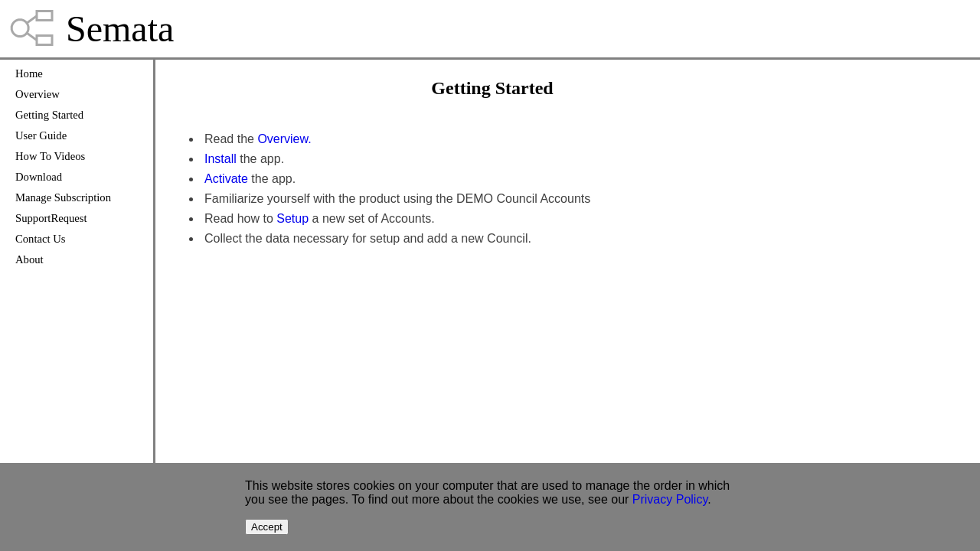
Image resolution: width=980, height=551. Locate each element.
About (29, 259)
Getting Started (49, 115)
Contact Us (41, 239)
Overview (38, 94)
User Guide (41, 135)
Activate (226, 179)
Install (220, 159)
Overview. (284, 139)
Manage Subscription (63, 197)
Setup (292, 218)
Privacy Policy (670, 499)
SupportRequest (51, 218)
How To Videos (50, 156)
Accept (267, 527)
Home (29, 73)
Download (39, 177)
